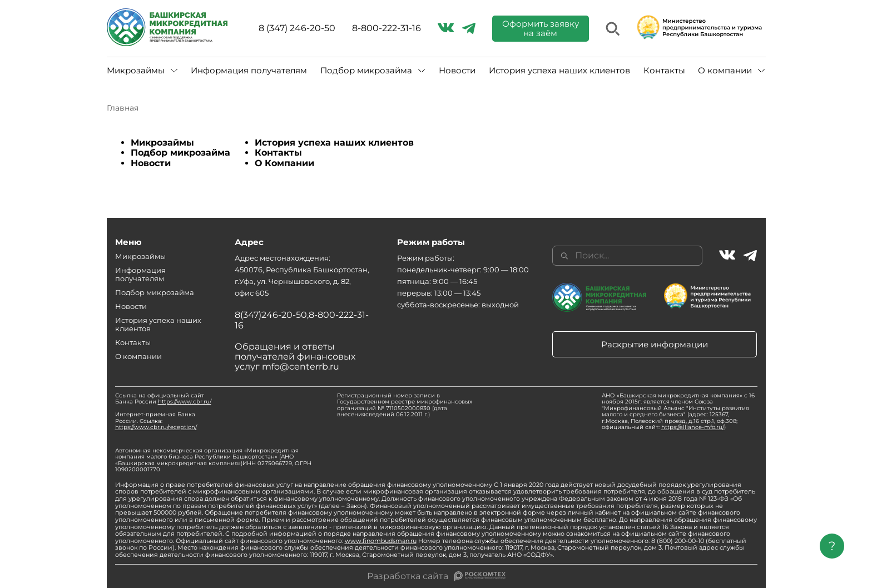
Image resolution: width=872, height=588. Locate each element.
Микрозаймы (136, 70)
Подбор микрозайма (366, 70)
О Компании (284, 163)
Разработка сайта (408, 576)
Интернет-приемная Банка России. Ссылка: (156, 421)
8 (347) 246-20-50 (297, 28)
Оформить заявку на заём (541, 28)
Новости (457, 70)
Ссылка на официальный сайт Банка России (163, 399)
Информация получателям (249, 70)
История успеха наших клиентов (559, 70)
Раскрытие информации (655, 344)
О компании (725, 70)
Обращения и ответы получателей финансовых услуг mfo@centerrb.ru (295, 357)
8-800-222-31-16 (387, 28)
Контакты (664, 70)
